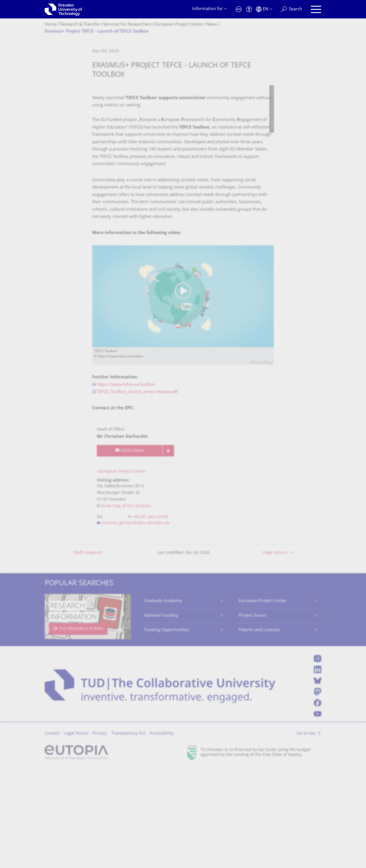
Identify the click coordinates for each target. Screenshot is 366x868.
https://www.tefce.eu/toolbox (126, 485)
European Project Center (122, 571)
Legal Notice (76, 833)
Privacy (100, 833)
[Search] (292, 9)
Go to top (306, 833)
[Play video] (183, 396)
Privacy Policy (262, 462)
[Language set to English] (264, 9)
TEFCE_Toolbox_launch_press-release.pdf (137, 492)
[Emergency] (239, 9)
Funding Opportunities (167, 730)
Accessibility (162, 833)
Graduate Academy (163, 701)
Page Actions (275, 653)
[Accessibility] (249, 9)
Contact (52, 833)
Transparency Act (128, 833)
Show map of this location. (126, 606)
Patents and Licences (259, 730)
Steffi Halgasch (88, 653)
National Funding (161, 715)
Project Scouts (253, 715)
